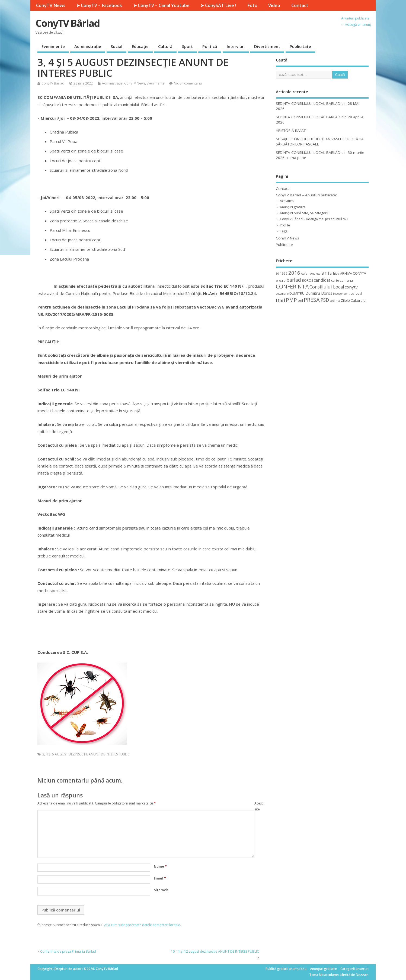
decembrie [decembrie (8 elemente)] (282, 294)
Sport (187, 46)
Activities (287, 201)
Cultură (165, 46)
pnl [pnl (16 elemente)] (300, 300)
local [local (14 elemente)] (358, 293)
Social (116, 46)
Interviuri (236, 46)
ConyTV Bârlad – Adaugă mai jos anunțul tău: (314, 219)
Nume (160, 866)
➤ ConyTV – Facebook (99, 5)
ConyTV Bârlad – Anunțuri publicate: (306, 195)
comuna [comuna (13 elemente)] (346, 280)
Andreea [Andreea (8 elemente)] (315, 274)
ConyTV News (51, 5)
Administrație (88, 46)
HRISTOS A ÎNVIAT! (291, 131)
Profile (285, 225)
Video (274, 5)
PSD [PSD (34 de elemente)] (325, 300)
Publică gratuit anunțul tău (286, 969)
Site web (161, 890)
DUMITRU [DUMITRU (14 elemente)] (297, 293)
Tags (284, 231)
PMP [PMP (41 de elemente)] (291, 300)
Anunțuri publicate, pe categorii (304, 213)
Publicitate (300, 46)
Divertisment (267, 46)
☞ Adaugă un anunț (356, 25)
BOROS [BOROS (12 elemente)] (307, 280)
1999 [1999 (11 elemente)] (284, 273)
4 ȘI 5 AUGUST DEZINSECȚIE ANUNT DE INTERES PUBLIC (88, 754)
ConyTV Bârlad (68, 23)
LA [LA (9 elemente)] (352, 294)
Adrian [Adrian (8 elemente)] (305, 274)
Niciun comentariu (188, 83)
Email (160, 878)
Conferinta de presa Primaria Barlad (68, 951)
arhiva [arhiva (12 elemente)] (335, 273)
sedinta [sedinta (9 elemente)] (335, 301)
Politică (210, 46)
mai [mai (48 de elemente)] (280, 300)
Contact (300, 5)
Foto (252, 5)
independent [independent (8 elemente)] (341, 294)
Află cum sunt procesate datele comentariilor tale (142, 925)
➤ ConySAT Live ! (218, 5)
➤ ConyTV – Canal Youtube (161, 5)
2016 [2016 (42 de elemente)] (294, 273)
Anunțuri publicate (355, 18)
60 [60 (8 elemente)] (277, 274)
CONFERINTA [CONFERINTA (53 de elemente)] (292, 286)
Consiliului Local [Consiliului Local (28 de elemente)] (327, 287)
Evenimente (53, 46)
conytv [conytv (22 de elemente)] (351, 287)
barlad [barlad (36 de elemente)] (294, 280)
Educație (140, 46)
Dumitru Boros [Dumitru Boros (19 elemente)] (319, 293)
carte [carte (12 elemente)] (335, 280)
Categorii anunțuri (354, 969)
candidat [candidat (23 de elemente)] (322, 280)
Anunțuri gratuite (293, 207)
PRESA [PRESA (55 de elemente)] (312, 300)
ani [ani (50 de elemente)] (325, 273)
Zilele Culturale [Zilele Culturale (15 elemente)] (353, 300)
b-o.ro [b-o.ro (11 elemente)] (281, 280)
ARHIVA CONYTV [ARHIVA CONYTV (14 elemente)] (353, 273)
